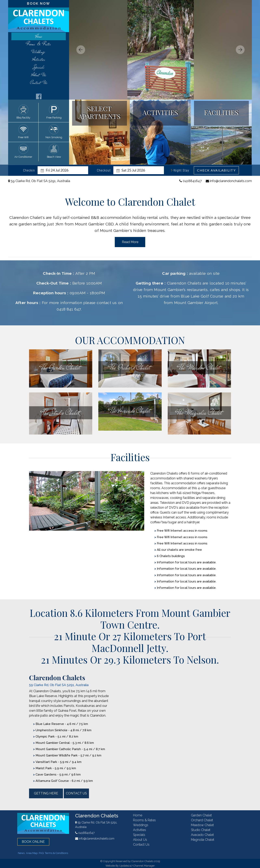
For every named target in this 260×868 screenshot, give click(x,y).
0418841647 (191, 181)
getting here (46, 793)
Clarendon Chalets (97, 816)
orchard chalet (202, 820)
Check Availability (216, 170)
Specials (39, 67)
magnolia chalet (203, 840)
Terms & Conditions (56, 853)
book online (33, 842)
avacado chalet (202, 835)
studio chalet (201, 830)
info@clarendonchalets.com (229, 181)
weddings (39, 52)
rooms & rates (39, 44)
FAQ (41, 853)
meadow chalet (202, 825)
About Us (39, 75)
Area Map (32, 853)
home (39, 36)
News (21, 853)
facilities (221, 112)
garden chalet (201, 815)
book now (39, 4)
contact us (39, 83)
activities (39, 59)
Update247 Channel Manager (137, 866)
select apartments (100, 112)
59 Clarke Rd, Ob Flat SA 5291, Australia (39, 181)
